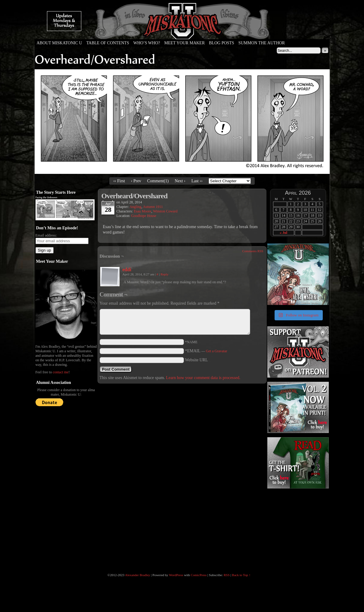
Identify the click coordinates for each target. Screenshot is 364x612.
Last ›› (197, 181)
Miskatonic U (182, 33)
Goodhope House (144, 216)
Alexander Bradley (137, 575)
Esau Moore (142, 211)
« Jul (283, 233)
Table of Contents (108, 43)
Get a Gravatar (217, 351)
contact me (61, 372)
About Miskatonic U (59, 43)
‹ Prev (136, 181)
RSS (227, 575)
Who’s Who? (147, 43)
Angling (135, 207)
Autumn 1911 (153, 207)
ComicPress (199, 575)
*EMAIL (206, 351)
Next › (180, 181)
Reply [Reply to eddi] (164, 274)
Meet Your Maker (184, 43)
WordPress (176, 575)
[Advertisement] (297, 527)
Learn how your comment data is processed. (203, 378)
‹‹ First (119, 181)
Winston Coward (165, 211)
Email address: (46, 235)
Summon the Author (262, 43)
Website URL (196, 360)
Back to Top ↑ (241, 575)
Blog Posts (222, 43)
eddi (127, 270)
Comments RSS (253, 251)
